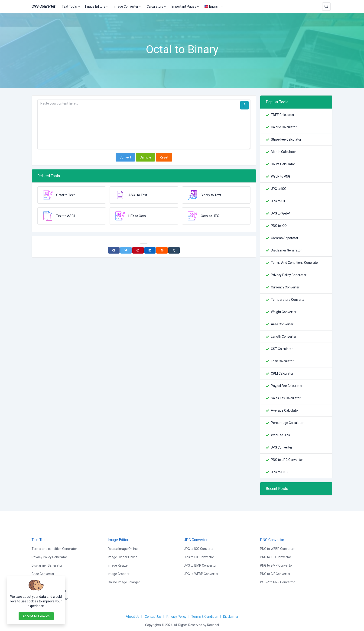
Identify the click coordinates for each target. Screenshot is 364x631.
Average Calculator (285, 410)
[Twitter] (126, 250)
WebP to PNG (281, 176)
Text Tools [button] (69, 7)
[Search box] (326, 7)
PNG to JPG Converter (287, 460)
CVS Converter (43, 6)
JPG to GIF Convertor (199, 557)
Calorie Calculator (284, 127)
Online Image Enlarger (124, 582)
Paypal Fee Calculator (287, 386)
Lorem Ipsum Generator (49, 591)
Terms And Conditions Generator (295, 263)
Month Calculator (283, 152)
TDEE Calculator (283, 115)
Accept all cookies (36, 616)
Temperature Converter (288, 300)
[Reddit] (162, 250)
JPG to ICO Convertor (199, 549)
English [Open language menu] (212, 7)
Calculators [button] (155, 7)
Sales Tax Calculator (286, 398)
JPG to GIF (278, 201)
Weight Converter (284, 312)
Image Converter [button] (126, 7)
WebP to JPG (280, 435)
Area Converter (282, 324)
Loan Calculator (282, 361)
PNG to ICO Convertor (276, 557)
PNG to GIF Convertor (275, 574)
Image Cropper (119, 574)
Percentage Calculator (287, 423)
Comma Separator (285, 238)
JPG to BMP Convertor (200, 565)
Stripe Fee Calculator (286, 139)
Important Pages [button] (184, 7)
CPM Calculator (282, 373)
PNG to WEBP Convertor (277, 549)
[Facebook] (114, 250)
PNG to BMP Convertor (276, 565)
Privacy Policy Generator (289, 275)
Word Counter (42, 582)
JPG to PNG (279, 472)
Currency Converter (285, 287)
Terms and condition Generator (54, 549)
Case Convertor (43, 574)
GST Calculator (282, 349)
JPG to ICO (279, 189)
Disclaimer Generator (286, 250)
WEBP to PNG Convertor (277, 582)
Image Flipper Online (123, 557)
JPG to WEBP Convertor (201, 574)
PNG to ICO (279, 226)
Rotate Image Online (123, 549)
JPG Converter (282, 447)
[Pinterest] (138, 250)
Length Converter (284, 337)
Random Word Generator (50, 599)
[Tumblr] (174, 250)
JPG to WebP (280, 213)
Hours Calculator (283, 164)
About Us (133, 617)
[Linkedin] (150, 250)
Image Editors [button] (95, 7)
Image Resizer (118, 565)
